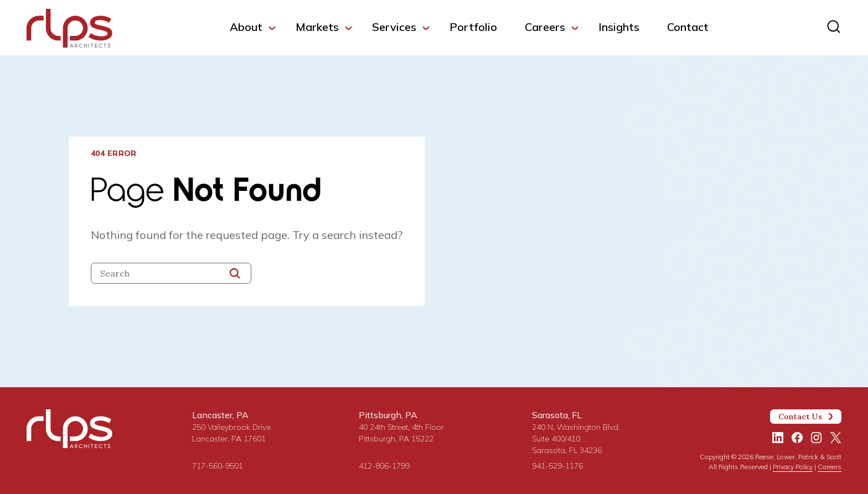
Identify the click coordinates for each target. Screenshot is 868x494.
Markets (317, 27)
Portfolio (473, 27)
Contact (688, 27)
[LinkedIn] (778, 438)
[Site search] (834, 27)
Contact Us (806, 417)
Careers (545, 27)
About (246, 27)
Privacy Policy (793, 467)
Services (394, 27)
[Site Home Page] (69, 30)
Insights (619, 27)
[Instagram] (817, 438)
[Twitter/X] (836, 438)
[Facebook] (797, 438)
